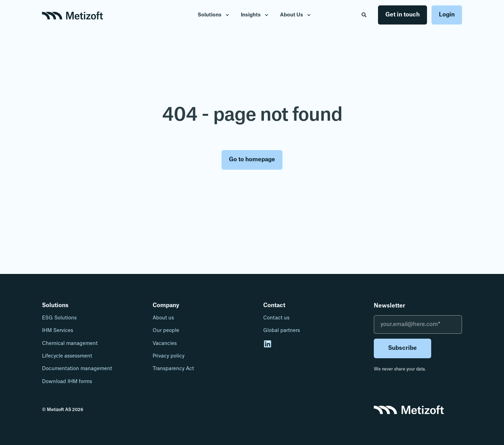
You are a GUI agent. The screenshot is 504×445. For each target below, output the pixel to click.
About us (163, 318)
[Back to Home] (72, 15)
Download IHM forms (67, 382)
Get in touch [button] (402, 15)
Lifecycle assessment (67, 356)
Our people (166, 331)
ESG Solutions (59, 318)
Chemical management (70, 344)
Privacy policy (169, 356)
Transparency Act (173, 369)
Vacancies (165, 344)
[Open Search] (365, 15)
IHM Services (58, 331)
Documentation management (77, 369)
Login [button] (447, 15)
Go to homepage (252, 160)
